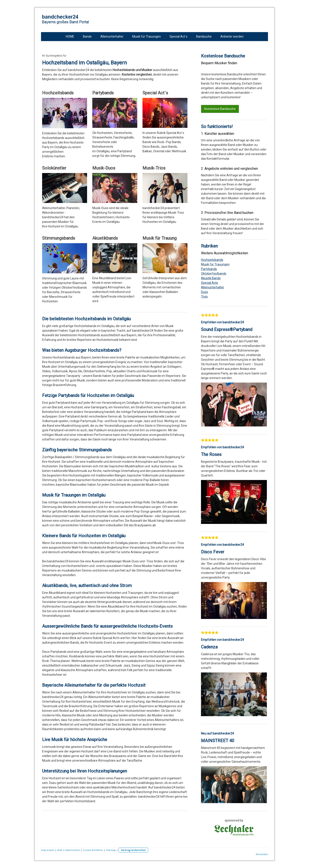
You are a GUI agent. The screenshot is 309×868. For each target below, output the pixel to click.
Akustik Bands (211, 278)
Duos (204, 292)
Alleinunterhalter (112, 36)
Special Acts (209, 283)
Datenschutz (73, 850)
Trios (204, 296)
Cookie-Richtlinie (93, 850)
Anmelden (262, 854)
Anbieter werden (232, 36)
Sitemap (111, 850)
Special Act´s (179, 36)
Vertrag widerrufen (133, 850)
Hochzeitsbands (212, 260)
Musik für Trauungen (147, 36)
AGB (60, 850)
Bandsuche (204, 36)
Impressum (48, 850)
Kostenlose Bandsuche (220, 109)
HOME (70, 36)
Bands (87, 36)
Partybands (209, 269)
